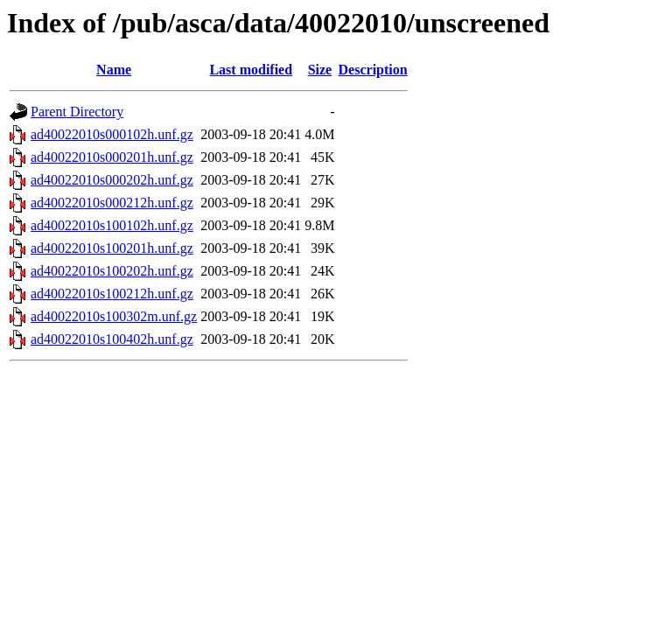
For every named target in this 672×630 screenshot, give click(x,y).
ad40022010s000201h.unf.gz (112, 157)
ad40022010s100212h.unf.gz (112, 294)
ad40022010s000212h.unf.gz (112, 203)
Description (373, 70)
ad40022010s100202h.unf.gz (112, 271)
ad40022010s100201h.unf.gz (112, 248)
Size (320, 70)
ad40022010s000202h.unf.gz (112, 180)
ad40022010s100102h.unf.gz (112, 225)
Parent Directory (77, 112)
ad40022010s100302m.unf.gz (114, 316)
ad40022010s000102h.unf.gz (112, 134)
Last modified (251, 70)
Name (114, 70)
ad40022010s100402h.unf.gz (112, 339)
